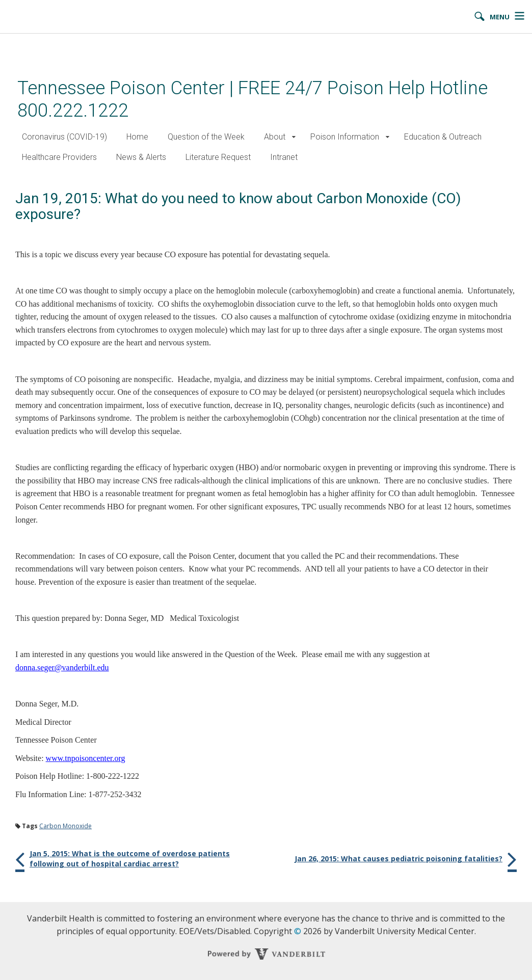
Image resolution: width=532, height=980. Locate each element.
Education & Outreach (443, 137)
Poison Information (345, 137)
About (275, 137)
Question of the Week (206, 137)
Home (137, 137)
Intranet (284, 157)
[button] (294, 137)
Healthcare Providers (59, 157)
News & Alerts (141, 157)
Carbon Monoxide (65, 826)
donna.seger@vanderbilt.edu (62, 668)
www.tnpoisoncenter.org (86, 758)
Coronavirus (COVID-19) (64, 137)
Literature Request (218, 157)
